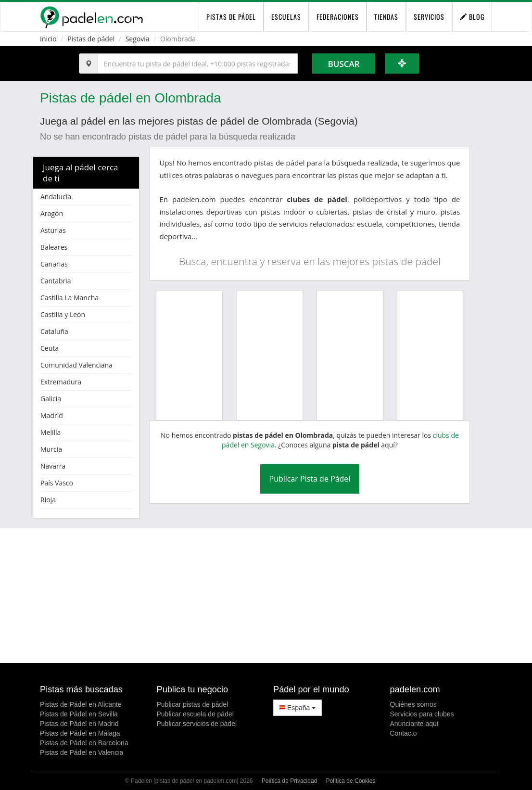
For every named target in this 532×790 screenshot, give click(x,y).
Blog (472, 17)
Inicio (48, 39)
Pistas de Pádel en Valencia (82, 752)
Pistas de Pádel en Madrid (79, 724)
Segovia (138, 39)
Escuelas (286, 17)
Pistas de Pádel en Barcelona (84, 743)
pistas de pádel (231, 17)
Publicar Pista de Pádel (310, 479)
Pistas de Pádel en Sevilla (79, 714)
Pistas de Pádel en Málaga (80, 733)
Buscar (344, 64)
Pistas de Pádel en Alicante (81, 704)
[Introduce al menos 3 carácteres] (198, 64)
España (298, 708)
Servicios (429, 17)
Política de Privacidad (289, 781)
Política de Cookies (351, 781)
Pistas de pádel (91, 39)
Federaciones (338, 17)
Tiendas (386, 17)
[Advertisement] (266, 596)
